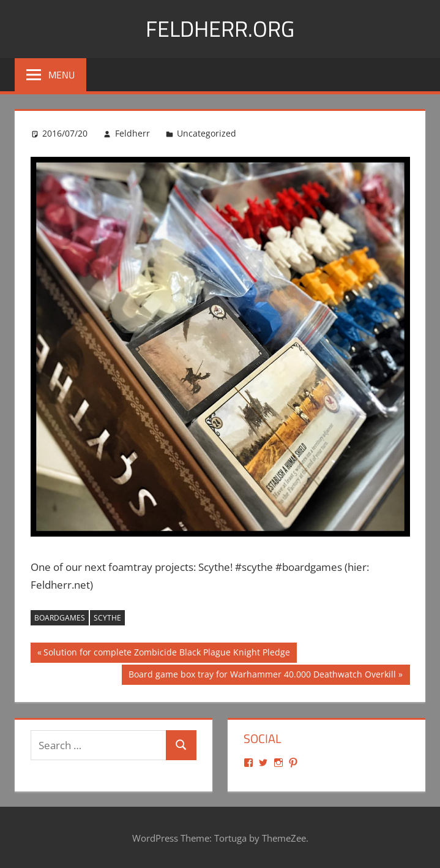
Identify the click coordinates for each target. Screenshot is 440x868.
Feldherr (132, 133)
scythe (107, 618)
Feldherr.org (220, 28)
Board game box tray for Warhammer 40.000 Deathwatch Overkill (262, 676)
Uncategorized (207, 133)
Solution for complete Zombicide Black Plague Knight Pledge (166, 654)
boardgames (60, 618)
